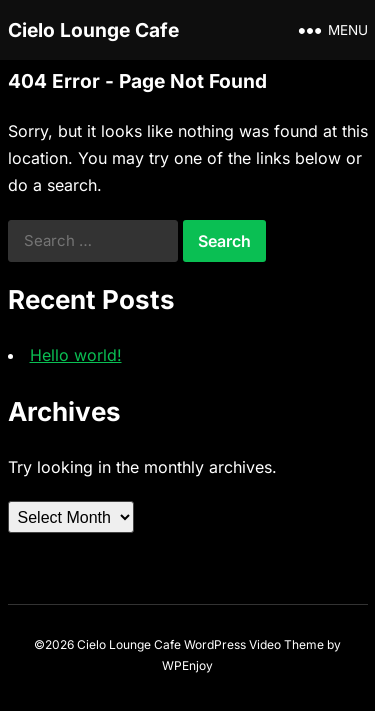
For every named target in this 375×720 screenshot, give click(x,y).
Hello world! (76, 355)
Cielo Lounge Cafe (93, 30)
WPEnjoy (187, 665)
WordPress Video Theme (254, 644)
